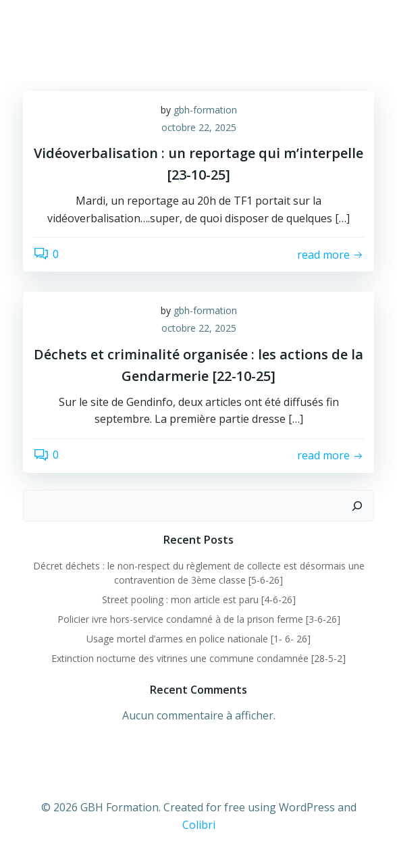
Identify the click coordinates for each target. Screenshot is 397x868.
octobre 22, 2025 (199, 127)
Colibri (199, 825)
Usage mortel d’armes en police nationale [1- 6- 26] (198, 639)
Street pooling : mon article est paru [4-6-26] (199, 599)
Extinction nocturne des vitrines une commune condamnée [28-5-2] (198, 658)
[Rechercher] (357, 506)
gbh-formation (205, 110)
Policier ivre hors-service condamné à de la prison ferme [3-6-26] (199, 619)
